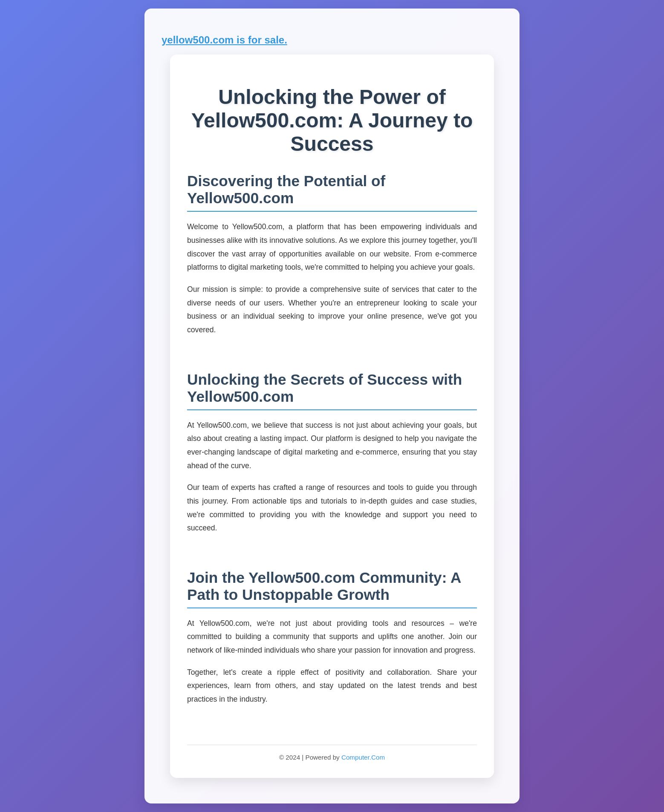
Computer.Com (363, 757)
